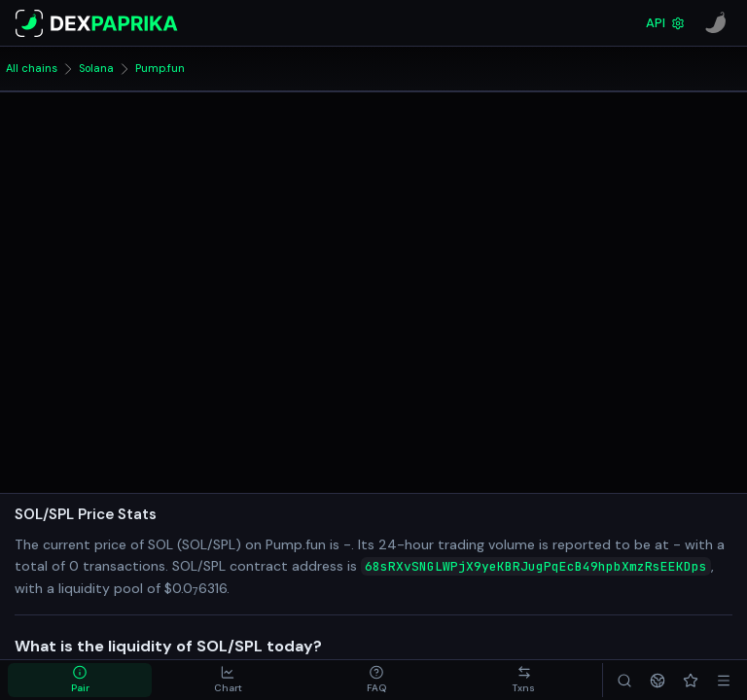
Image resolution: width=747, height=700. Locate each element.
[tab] (80, 680)
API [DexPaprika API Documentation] (665, 23)
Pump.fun (160, 68)
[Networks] (658, 680)
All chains (32, 68)
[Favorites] (691, 680)
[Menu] (724, 680)
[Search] (624, 680)
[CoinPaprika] (716, 23)
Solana (96, 68)
